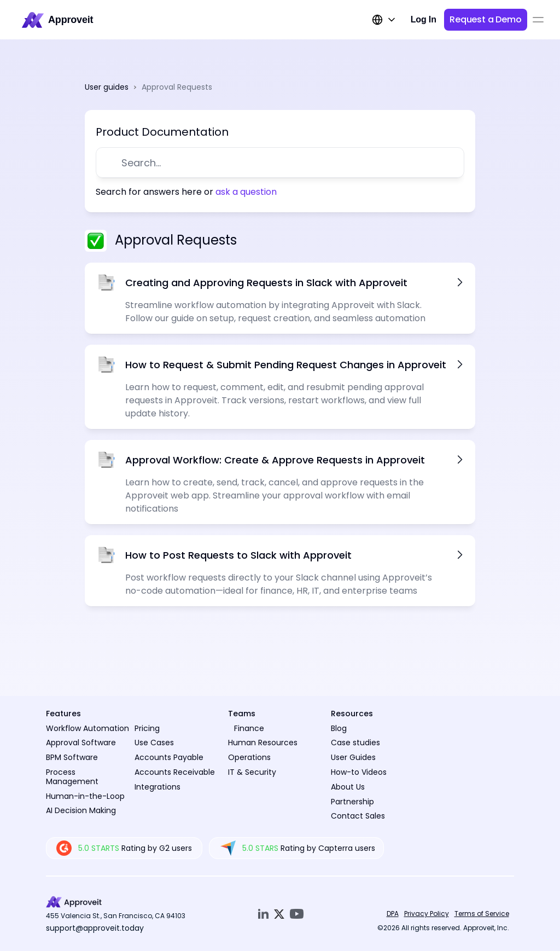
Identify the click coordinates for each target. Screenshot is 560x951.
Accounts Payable (169, 757)
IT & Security (252, 772)
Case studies (355, 743)
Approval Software (81, 743)
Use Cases (154, 743)
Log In (424, 19)
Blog (339, 728)
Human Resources (263, 743)
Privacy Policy (427, 914)
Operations (249, 757)
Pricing (147, 728)
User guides (107, 87)
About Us (348, 787)
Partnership (352, 802)
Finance (249, 728)
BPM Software (72, 757)
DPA (393, 914)
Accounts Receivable (175, 772)
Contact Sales (358, 816)
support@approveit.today (95, 928)
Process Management (72, 777)
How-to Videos (359, 772)
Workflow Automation (87, 728)
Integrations (157, 787)
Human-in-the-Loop (85, 796)
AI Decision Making (81, 810)
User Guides (353, 757)
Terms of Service (482, 914)
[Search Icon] (286, 163)
